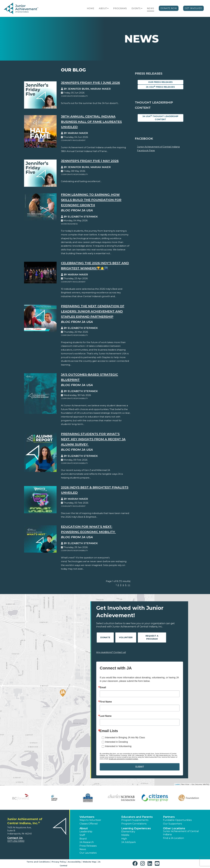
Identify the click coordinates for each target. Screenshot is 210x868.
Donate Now (169, 8)
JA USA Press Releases (160, 87)
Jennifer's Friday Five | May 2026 (90, 161)
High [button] (124, 839)
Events (136, 8)
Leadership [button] (86, 832)
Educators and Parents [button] (137, 817)
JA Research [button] (87, 842)
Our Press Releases (160, 82)
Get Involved (193, 8)
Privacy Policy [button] (59, 862)
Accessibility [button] (74, 862)
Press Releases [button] (88, 846)
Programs (120, 8)
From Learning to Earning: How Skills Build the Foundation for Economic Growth (91, 200)
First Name (106, 702)
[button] (108, 8)
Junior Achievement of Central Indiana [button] (181, 833)
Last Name (106, 716)
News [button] (83, 849)
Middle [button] (125, 835)
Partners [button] (169, 817)
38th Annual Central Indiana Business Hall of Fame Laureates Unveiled (91, 122)
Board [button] (83, 839)
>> (129, 585)
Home (91, 8)
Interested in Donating (116, 742)
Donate (105, 637)
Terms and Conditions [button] (38, 862)
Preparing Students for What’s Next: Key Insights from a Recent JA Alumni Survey (93, 439)
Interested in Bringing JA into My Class (125, 738)
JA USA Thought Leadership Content (160, 118)
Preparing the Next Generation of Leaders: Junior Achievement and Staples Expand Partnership (93, 311)
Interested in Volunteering (118, 746)
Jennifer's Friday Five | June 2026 (90, 83)
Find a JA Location (173, 838)
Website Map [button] (89, 862)
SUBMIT (140, 767)
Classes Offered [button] (89, 824)
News (151, 8)
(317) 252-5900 (16, 841)
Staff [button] (82, 835)
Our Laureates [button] (88, 853)
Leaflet (177, 784)
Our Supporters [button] (172, 824)
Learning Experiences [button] (136, 828)
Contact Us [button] (15, 838)
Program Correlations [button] (134, 824)
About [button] (84, 828)
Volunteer (126, 637)
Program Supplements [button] (135, 820)
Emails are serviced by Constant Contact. (124, 759)
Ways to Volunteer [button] (90, 820)
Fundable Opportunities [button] (177, 820)
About (103, 8)
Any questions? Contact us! (111, 652)
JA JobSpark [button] (129, 842)
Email (103, 688)
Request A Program (152, 637)
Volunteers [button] (87, 817)
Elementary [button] (128, 832)
